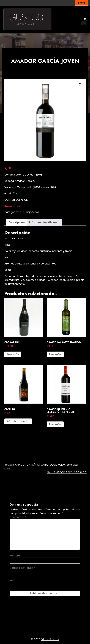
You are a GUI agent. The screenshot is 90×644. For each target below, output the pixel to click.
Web (12, 580)
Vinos (36, 212)
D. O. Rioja (25, 212)
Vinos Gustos (50, 639)
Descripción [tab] (17, 222)
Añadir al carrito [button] (18, 421)
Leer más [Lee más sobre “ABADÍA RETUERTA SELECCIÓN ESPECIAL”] (55, 424)
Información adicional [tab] (44, 222)
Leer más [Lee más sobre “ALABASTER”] (13, 354)
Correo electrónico (22, 568)
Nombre (16, 556)
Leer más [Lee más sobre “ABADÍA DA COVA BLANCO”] (55, 354)
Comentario (18, 517)
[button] (80, 85)
